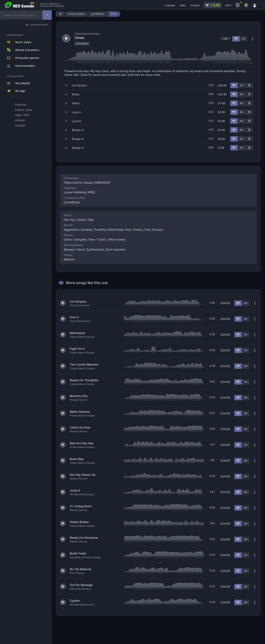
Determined (116, 229)
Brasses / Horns (74, 249)
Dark (128, 229)
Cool (147, 229)
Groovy (138, 229)
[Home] (60, 14)
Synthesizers (95, 249)
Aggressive (71, 229)
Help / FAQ (22, 115)
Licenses (21, 104)
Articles (20, 120)
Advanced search (39, 25)
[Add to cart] (234, 85)
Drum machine (115, 249)
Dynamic (87, 229)
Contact (20, 125)
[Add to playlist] (242, 85)
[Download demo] (249, 85)
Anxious (157, 229)
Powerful (100, 229)
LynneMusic (72, 202)
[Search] (47, 15)
